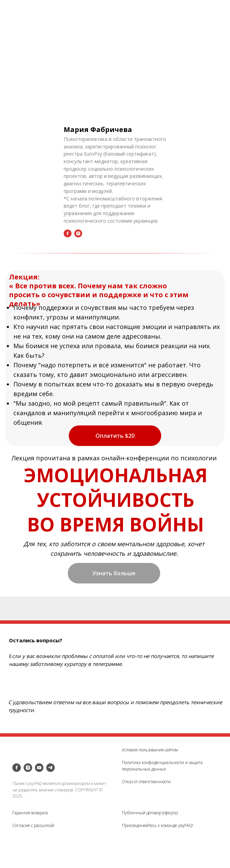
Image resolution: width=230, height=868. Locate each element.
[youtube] (39, 768)
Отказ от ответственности (146, 782)
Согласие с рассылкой (33, 825)
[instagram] (28, 768)
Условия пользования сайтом (150, 750)
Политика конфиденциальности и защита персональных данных (162, 766)
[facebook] (17, 768)
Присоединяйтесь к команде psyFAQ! (158, 825)
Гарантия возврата (30, 813)
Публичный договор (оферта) (150, 813)
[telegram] (50, 768)
